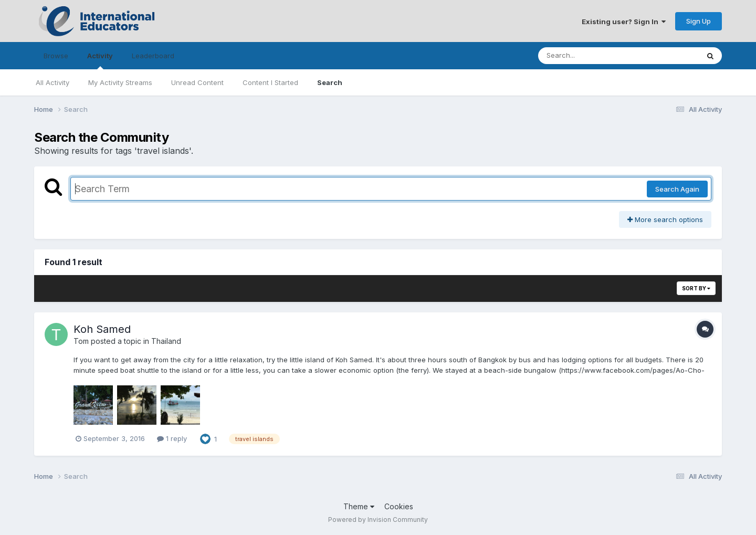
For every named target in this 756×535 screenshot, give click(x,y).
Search (330, 82)
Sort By (696, 288)
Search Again (677, 189)
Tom (81, 341)
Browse (56, 56)
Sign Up (699, 21)
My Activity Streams (120, 82)
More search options (665, 219)
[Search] (608, 56)
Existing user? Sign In (624, 22)
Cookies (399, 506)
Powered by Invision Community (378, 520)
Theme (359, 506)
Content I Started (270, 82)
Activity (100, 60)
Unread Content (197, 82)
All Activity (52, 82)
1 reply (172, 438)
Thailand (166, 341)
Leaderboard (153, 56)
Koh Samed (102, 329)
